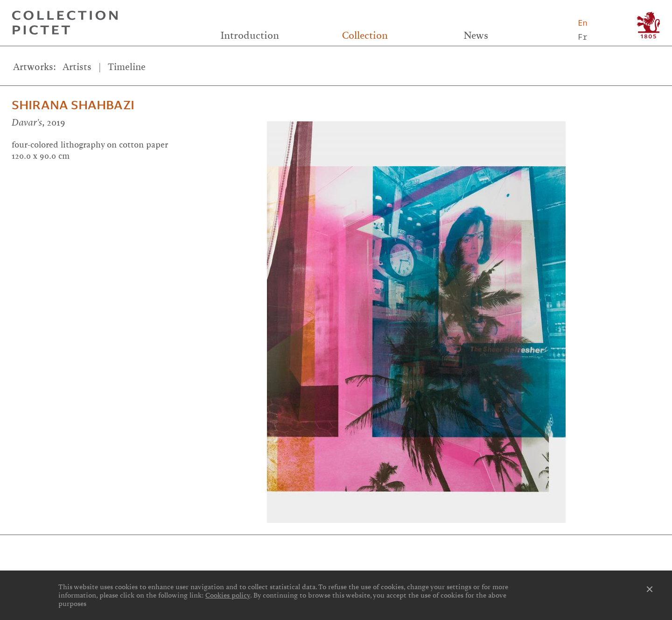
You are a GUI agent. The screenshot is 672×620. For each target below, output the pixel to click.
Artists (77, 67)
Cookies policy (228, 595)
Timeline (127, 67)
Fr (582, 37)
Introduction (250, 35)
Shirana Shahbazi (73, 105)
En (582, 23)
